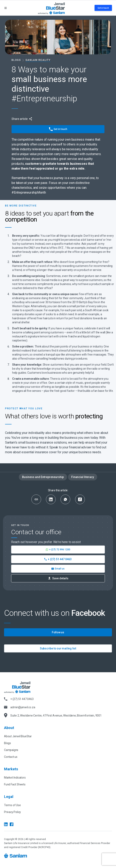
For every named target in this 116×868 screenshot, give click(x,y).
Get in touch (103, 8)
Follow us (58, 632)
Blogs (16, 60)
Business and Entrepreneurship (43, 477)
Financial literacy (83, 477)
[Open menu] (6, 8)
